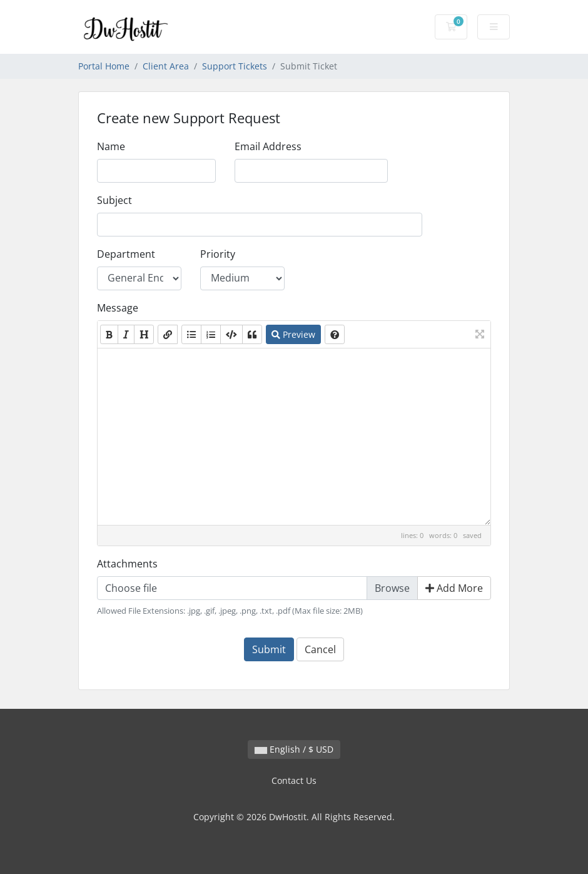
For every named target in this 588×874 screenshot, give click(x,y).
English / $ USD (294, 749)
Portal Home (104, 66)
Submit (269, 649)
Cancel (320, 649)
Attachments (127, 564)
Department (126, 254)
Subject (114, 200)
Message (118, 308)
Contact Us (294, 780)
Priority (218, 254)
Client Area (166, 66)
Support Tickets (235, 66)
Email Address (268, 146)
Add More (454, 588)
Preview (293, 334)
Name (111, 146)
